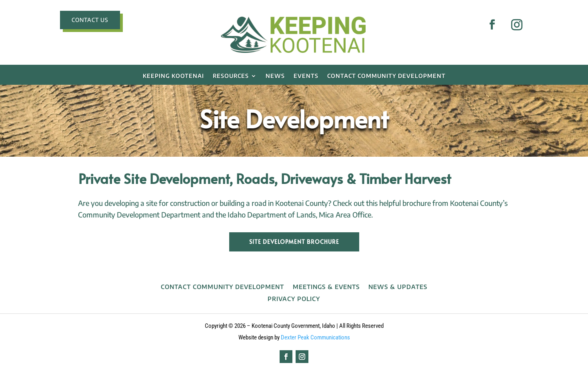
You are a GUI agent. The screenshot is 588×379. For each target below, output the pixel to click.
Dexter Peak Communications (315, 337)
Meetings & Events (326, 287)
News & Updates (398, 287)
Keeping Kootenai (173, 76)
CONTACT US (90, 20)
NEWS (275, 76)
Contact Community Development (386, 76)
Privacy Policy (294, 299)
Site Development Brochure (294, 242)
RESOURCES (231, 76)
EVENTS (306, 76)
